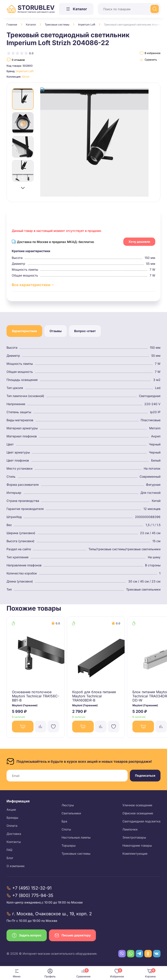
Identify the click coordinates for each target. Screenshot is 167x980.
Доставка (14, 834)
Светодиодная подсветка (141, 821)
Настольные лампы (76, 837)
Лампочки (130, 829)
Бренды (12, 818)
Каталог (31, 25)
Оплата (12, 826)
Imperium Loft (87, 25)
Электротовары (134, 837)
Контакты (14, 842)
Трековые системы (57, 25)
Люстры (68, 805)
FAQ (9, 850)
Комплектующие (135, 853)
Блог (10, 858)
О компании (15, 866)
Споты (66, 829)
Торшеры (69, 845)
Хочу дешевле (139, 242)
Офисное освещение (138, 813)
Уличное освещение (137, 805)
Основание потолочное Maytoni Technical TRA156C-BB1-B (36, 696)
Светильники (71, 813)
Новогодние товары (137, 845)
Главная (12, 25)
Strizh (26, 77)
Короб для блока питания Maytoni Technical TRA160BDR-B (94, 696)
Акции (11, 809)
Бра (64, 821)
